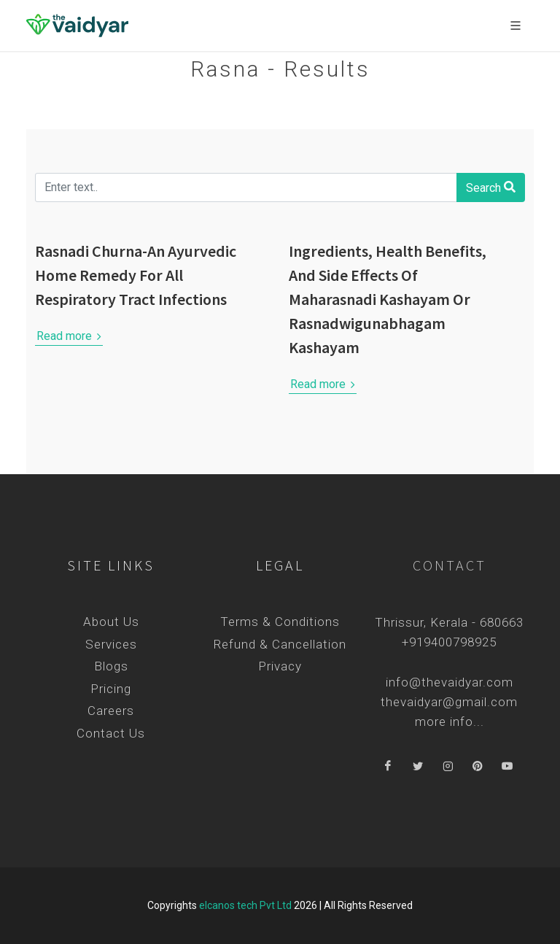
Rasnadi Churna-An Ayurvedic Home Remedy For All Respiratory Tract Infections (136, 275)
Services (111, 644)
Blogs (111, 666)
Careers (111, 711)
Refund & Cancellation (280, 644)
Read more (69, 336)
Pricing (111, 689)
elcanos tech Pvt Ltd (245, 905)
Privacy (280, 666)
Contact (450, 565)
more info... (450, 721)
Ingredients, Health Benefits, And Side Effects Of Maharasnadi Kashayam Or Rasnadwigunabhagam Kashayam (388, 299)
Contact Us (111, 733)
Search (491, 187)
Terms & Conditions (280, 622)
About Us (111, 622)
